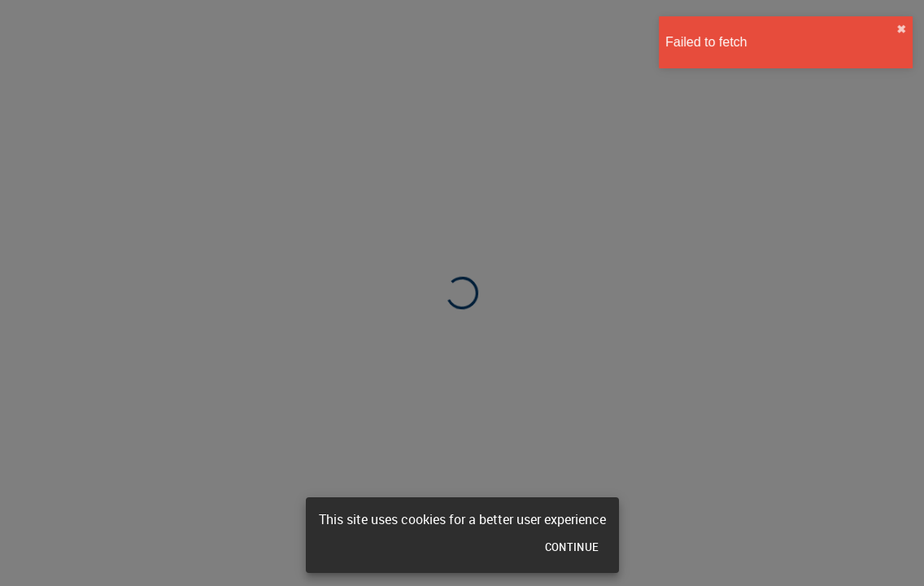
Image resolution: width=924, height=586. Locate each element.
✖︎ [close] (897, 29)
